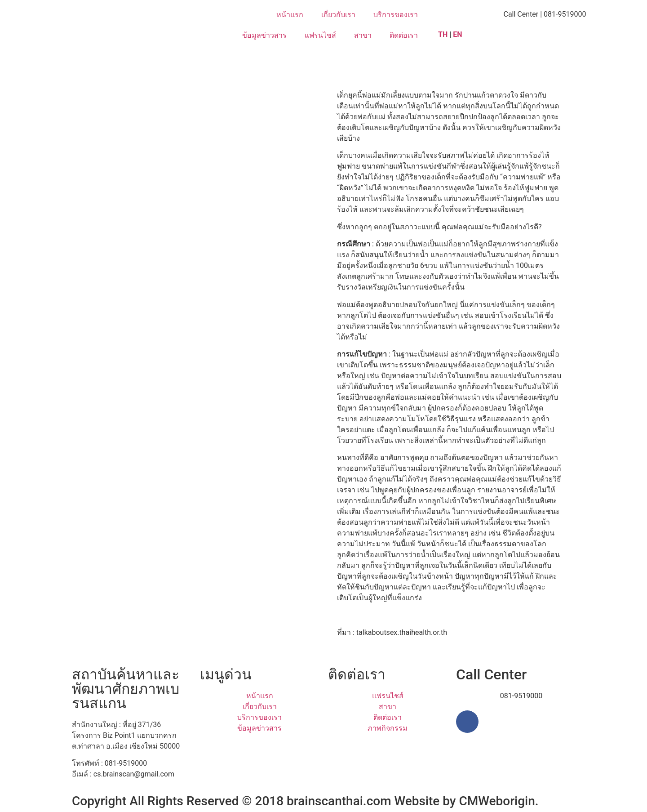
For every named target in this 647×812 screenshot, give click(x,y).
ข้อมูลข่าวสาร (264, 35)
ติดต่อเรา (404, 35)
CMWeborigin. (499, 801)
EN (458, 34)
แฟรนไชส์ (320, 35)
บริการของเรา (396, 15)
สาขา (363, 35)
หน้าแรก (290, 15)
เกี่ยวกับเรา (338, 15)
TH (443, 34)
